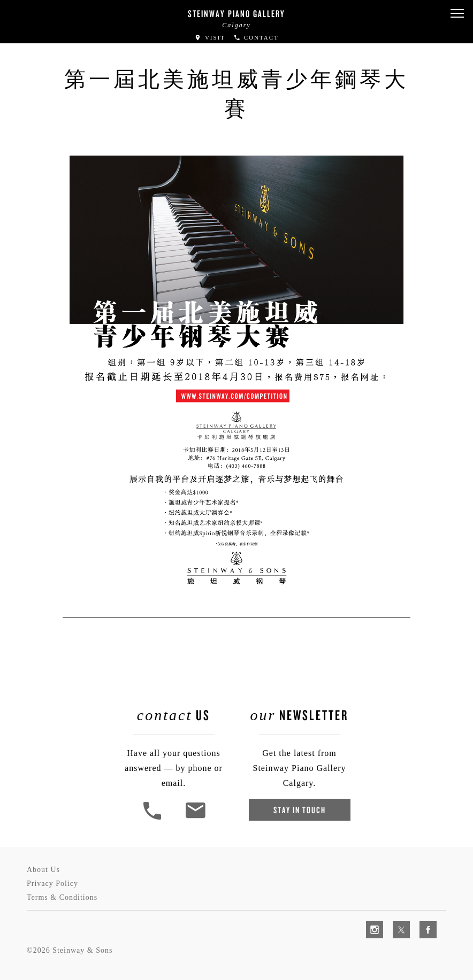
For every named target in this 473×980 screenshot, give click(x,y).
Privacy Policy (52, 883)
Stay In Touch (300, 810)
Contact (256, 37)
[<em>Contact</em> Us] (195, 818)
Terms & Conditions (62, 897)
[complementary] (395, 921)
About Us (43, 870)
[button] (457, 14)
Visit (210, 37)
